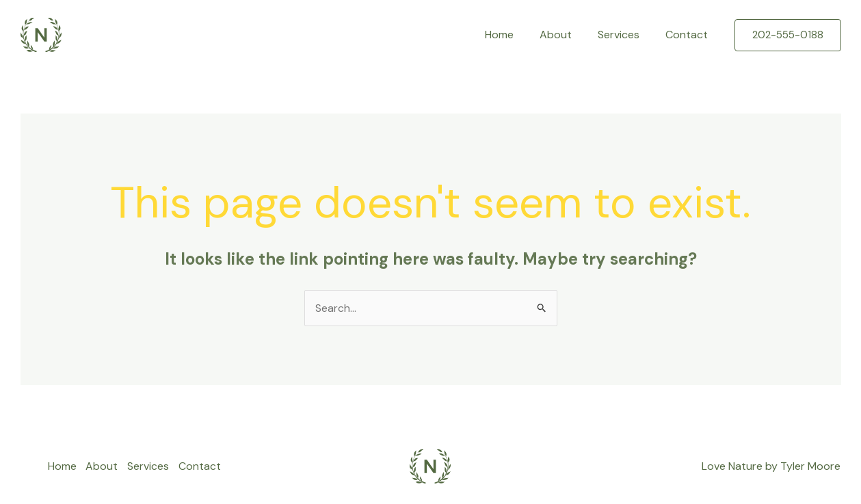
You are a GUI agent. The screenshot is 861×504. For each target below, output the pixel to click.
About (566, 35)
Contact (689, 35)
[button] (788, 35)
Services (625, 35)
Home (514, 35)
